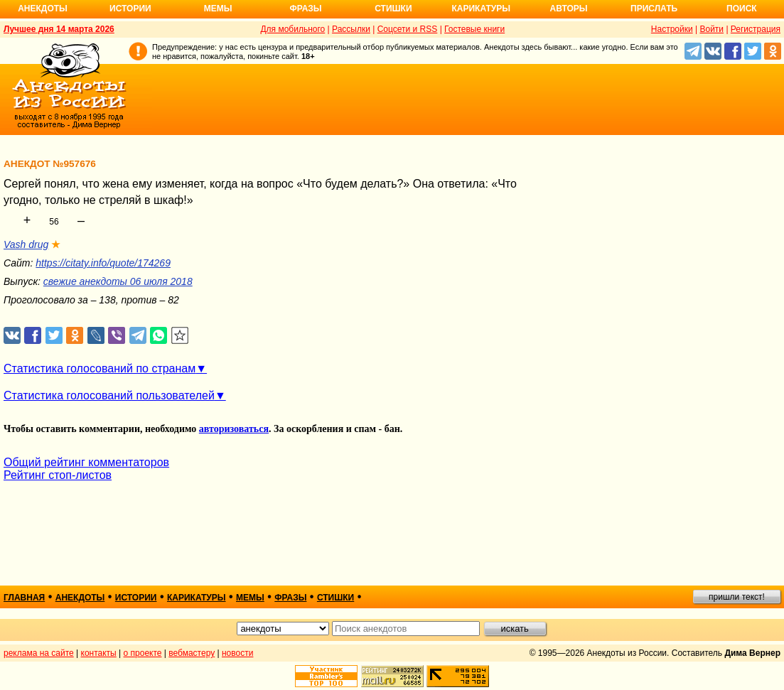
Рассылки (351, 29)
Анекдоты (43, 9)
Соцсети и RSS (408, 29)
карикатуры (197, 598)
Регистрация (756, 29)
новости (237, 653)
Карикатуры (481, 9)
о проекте (143, 653)
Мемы (218, 9)
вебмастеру (192, 653)
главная (24, 598)
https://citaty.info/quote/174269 (103, 263)
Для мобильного (292, 29)
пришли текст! (737, 597)
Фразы (305, 9)
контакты (99, 653)
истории (136, 598)
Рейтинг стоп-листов (58, 475)
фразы (290, 598)
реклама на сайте (39, 653)
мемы (250, 598)
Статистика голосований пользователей (109, 395)
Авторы (569, 9)
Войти (711, 29)
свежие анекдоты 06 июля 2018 (118, 281)
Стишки (393, 9)
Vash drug (26, 244)
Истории (130, 9)
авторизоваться (234, 429)
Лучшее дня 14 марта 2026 (59, 29)
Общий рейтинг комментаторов (86, 462)
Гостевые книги (474, 29)
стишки (335, 598)
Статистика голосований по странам (100, 368)
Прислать (654, 9)
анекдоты (80, 598)
